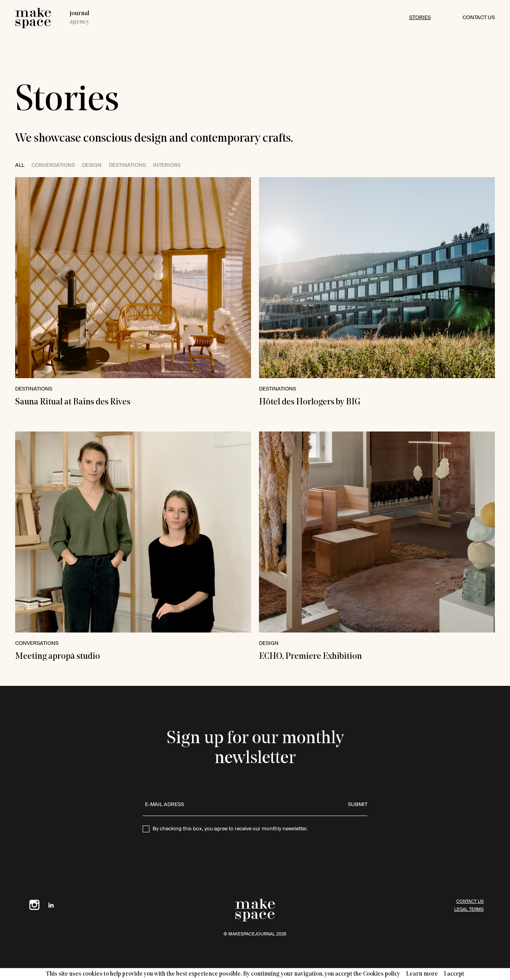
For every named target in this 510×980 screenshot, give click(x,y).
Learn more (422, 974)
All (20, 165)
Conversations (53, 165)
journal (79, 14)
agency (79, 22)
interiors (167, 165)
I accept (454, 974)
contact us (479, 18)
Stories (420, 18)
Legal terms (469, 909)
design (92, 165)
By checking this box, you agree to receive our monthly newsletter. (230, 829)
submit (358, 805)
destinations (127, 165)
